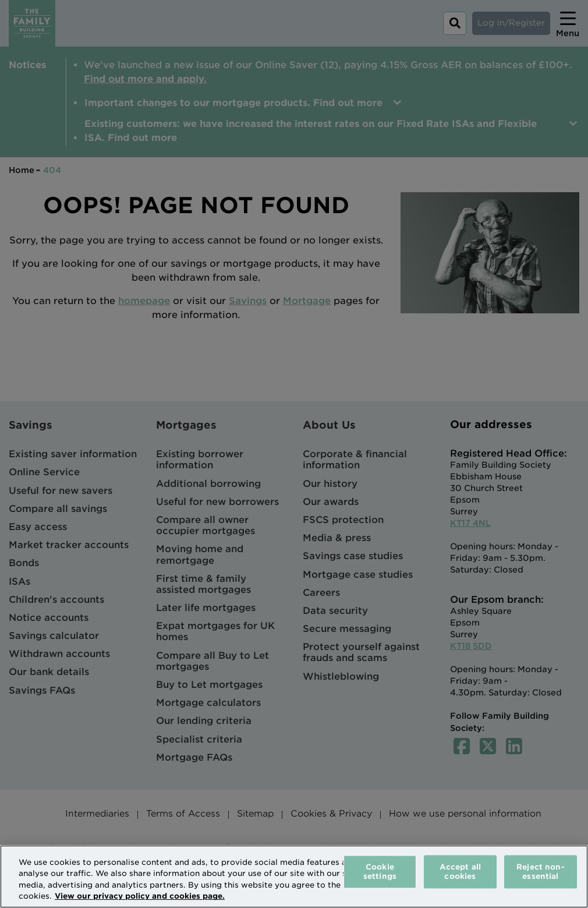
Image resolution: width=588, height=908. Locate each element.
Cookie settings (380, 872)
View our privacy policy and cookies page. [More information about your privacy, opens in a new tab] (140, 896)
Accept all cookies (460, 872)
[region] (294, 877)
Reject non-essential (540, 872)
